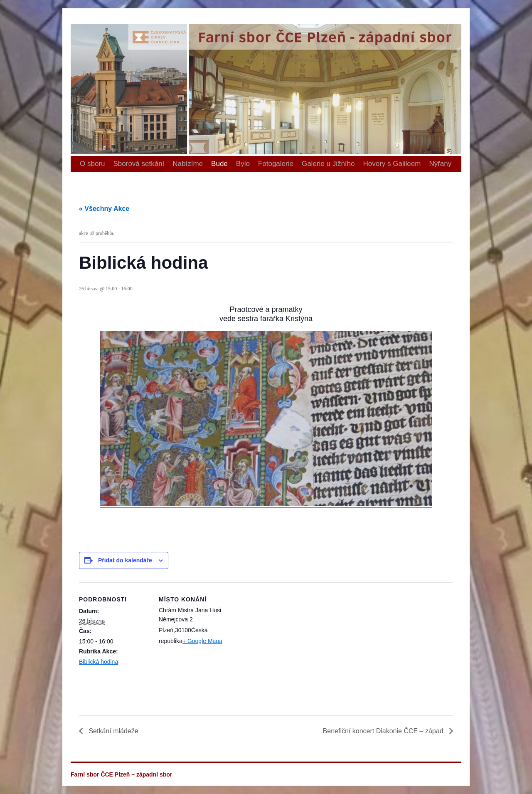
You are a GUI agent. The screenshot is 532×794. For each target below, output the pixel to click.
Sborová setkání (139, 164)
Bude (219, 164)
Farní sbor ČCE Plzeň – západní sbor (74, 9)
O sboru (92, 164)
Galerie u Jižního (328, 164)
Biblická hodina (99, 662)
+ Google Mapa (202, 641)
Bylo (243, 164)
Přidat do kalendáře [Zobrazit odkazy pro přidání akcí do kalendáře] (125, 560)
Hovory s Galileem (392, 164)
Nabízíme (188, 164)
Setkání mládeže (113, 731)
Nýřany (440, 164)
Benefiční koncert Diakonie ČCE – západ (384, 731)
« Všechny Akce (104, 209)
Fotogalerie (276, 164)
